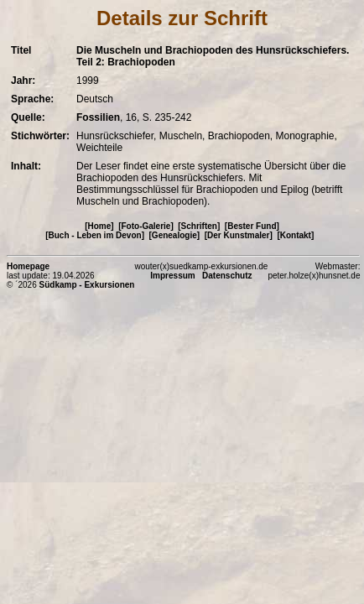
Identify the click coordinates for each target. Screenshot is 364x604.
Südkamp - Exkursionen (87, 285)
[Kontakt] (295, 235)
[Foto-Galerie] (146, 226)
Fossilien (98, 117)
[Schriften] (199, 226)
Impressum (172, 276)
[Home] (99, 226)
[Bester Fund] (252, 226)
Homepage (28, 266)
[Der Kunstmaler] (239, 235)
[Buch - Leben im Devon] (95, 235)
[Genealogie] (175, 235)
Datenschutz (227, 276)
